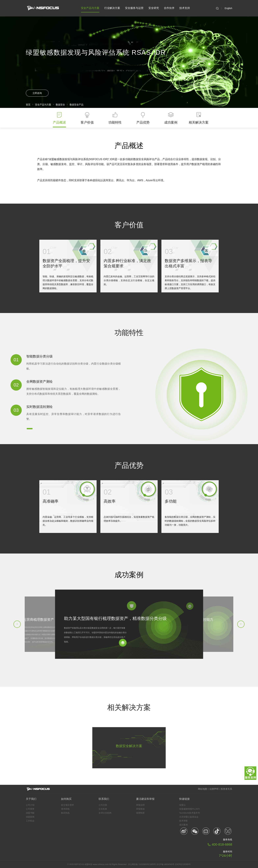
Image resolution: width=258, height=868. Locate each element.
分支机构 (103, 809)
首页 (28, 105)
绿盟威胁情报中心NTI (189, 809)
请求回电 (65, 809)
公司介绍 (30, 805)
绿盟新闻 (30, 817)
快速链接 (184, 799)
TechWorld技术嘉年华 (190, 813)
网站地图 (203, 789)
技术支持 (185, 8)
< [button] (17, 624)
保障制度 (140, 813)
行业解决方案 (112, 8)
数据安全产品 (77, 105)
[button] (30, 429)
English (228, 8)
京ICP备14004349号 (165, 864)
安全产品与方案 (90, 9)
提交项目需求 (67, 805)
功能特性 (115, 122)
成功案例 (171, 122)
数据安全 (60, 105)
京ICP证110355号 (183, 864)
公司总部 (103, 805)
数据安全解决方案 (129, 746)
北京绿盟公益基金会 (189, 817)
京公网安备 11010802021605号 (142, 864)
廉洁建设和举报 (145, 799)
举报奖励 (140, 809)
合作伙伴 (169, 8)
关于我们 (31, 799)
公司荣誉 (30, 809)
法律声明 (214, 789)
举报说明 (140, 805)
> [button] (241, 624)
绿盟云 (182, 805)
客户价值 (87, 122)
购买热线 (65, 813)
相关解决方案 (199, 122)
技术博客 (183, 821)
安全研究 (154, 8)
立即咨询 (37, 93)
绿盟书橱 (30, 813)
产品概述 (59, 122)
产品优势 (143, 122)
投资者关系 (226, 789)
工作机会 (30, 821)
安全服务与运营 (134, 8)
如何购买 (66, 799)
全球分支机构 (105, 813)
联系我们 (104, 799)
